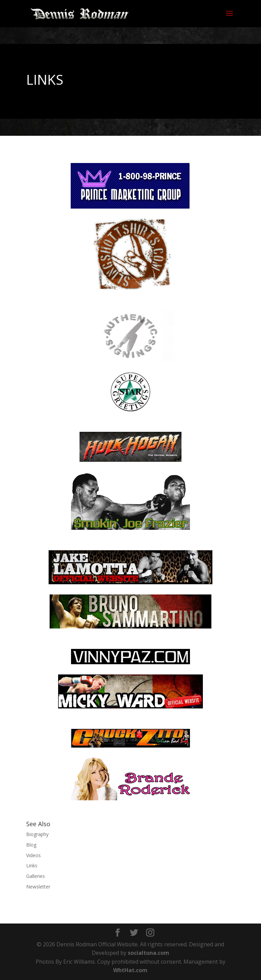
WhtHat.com (130, 970)
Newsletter (38, 887)
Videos (33, 855)
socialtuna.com (149, 953)
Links (32, 865)
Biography (37, 834)
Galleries (36, 876)
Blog (31, 845)
